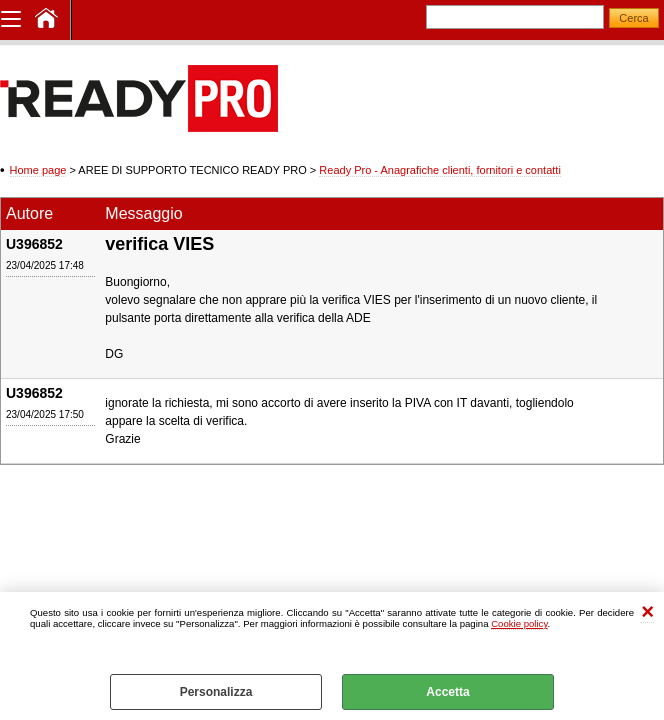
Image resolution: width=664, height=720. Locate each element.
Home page (38, 170)
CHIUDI (647, 612)
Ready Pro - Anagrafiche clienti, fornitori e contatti (440, 170)
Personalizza (216, 692)
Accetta (447, 692)
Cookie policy (519, 623)
